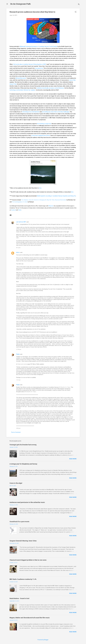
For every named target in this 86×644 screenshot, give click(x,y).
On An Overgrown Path (20, 4)
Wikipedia (51, 206)
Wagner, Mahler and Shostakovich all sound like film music (30, 618)
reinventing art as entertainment (31, 112)
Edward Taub (13, 84)
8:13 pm (18, 248)
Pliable (18, 354)
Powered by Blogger (43, 640)
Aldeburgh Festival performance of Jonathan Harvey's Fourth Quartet (38, 46)
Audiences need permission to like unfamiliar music (27, 502)
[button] (76, 12)
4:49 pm (18, 428)
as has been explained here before (41, 136)
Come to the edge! (16, 483)
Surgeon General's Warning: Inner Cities (23, 541)
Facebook (13, 210)
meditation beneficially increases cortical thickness (50, 88)
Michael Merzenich (21, 78)
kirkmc (18, 252)
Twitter (20, 210)
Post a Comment (16, 432)
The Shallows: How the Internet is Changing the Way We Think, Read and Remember (44, 200)
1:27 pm (18, 380)
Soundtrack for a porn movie (19, 522)
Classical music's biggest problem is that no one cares (28, 560)
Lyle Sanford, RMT (21, 222)
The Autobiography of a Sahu (20, 202)
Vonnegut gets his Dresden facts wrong (23, 445)
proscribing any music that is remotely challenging (56, 112)
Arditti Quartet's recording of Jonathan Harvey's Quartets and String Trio (56, 196)
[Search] (79, 4)
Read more (73, 459)
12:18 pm (19, 349)
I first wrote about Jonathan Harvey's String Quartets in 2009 (29, 64)
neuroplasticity (39, 68)
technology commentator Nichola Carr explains (22, 90)
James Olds (72, 80)
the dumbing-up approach (44, 124)
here (40, 188)
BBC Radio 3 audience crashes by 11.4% (23, 579)
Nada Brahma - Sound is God (19, 598)
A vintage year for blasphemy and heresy (23, 464)
